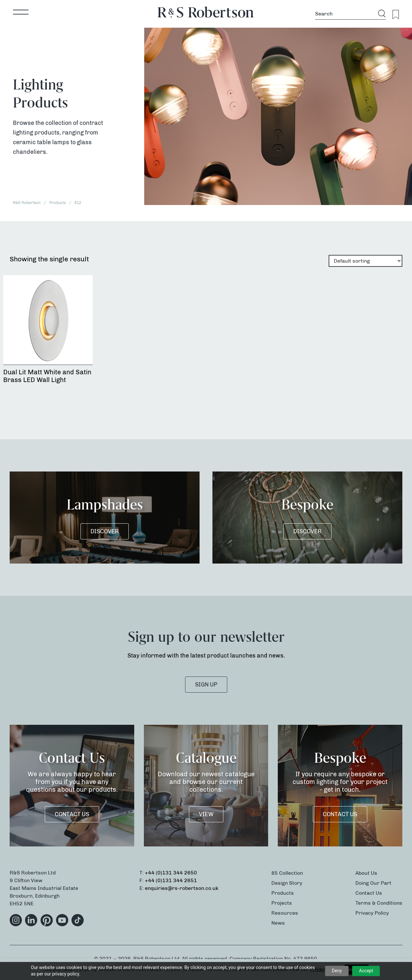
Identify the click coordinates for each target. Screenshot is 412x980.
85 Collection (287, 873)
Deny (337, 971)
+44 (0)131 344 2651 (171, 880)
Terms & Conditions (379, 903)
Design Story (287, 883)
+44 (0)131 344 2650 (171, 873)
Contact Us (72, 814)
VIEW (206, 814)
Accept (366, 971)
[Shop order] (365, 261)
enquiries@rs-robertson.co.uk (182, 888)
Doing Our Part (373, 883)
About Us (366, 873)
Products (283, 893)
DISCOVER (105, 531)
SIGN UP (206, 685)
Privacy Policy (372, 913)
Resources (285, 913)
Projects (282, 903)
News (278, 923)
